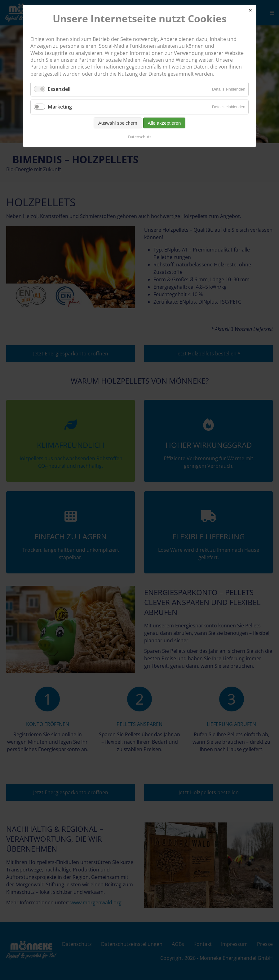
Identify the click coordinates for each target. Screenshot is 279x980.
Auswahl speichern (118, 123)
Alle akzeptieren (164, 123)
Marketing (60, 107)
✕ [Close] (250, 10)
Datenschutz (140, 137)
